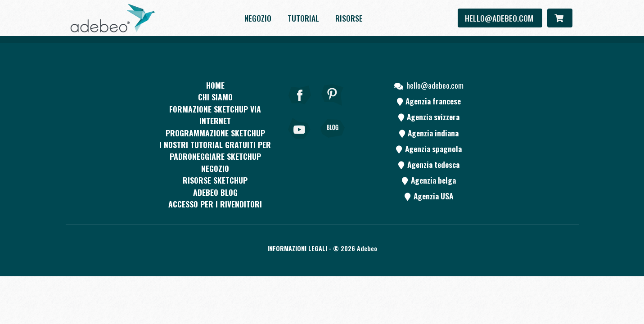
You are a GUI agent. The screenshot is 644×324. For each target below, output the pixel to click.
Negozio (258, 18)
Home (215, 85)
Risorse (349, 18)
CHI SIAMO (215, 97)
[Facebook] (300, 107)
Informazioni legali (297, 248)
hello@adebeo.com (500, 18)
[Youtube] (300, 141)
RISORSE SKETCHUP (215, 180)
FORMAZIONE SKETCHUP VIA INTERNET (215, 115)
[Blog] (333, 141)
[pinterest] (333, 107)
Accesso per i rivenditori (215, 204)
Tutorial (303, 18)
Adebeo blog (215, 192)
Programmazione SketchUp (215, 133)
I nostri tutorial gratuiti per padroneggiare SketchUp (215, 150)
